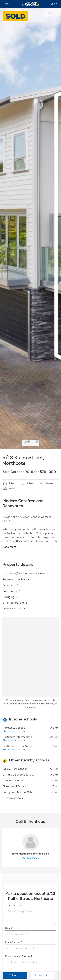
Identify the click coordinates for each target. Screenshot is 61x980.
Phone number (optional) (19, 956)
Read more (9, 547)
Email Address (13, 942)
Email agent (43, 975)
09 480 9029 (31, 858)
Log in (54, 4)
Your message (13, 906)
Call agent (15, 975)
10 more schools (13, 798)
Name (9, 928)
